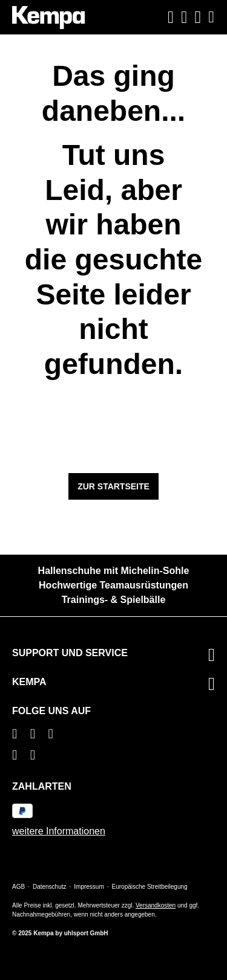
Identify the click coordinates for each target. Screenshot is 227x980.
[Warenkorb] (198, 17)
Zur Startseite (113, 486)
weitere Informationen (59, 831)
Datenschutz (50, 887)
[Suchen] (171, 18)
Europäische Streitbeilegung (150, 887)
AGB (18, 887)
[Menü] (210, 17)
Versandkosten (156, 905)
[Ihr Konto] (184, 18)
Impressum (89, 887)
